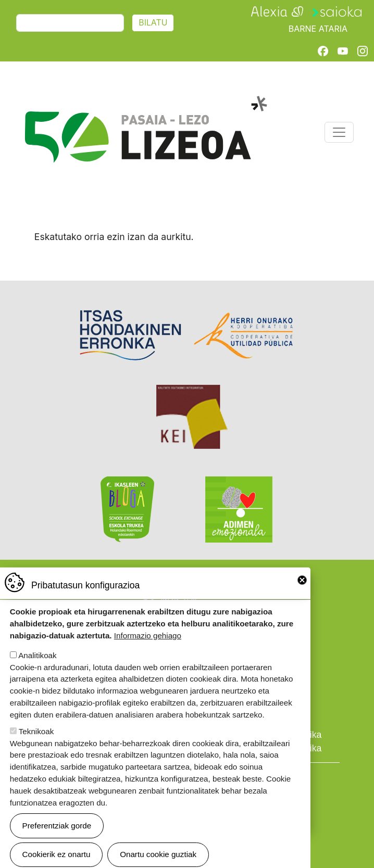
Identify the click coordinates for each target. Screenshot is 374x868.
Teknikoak (36, 745)
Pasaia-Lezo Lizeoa (145, 102)
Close (302, 594)
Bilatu (153, 23)
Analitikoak (37, 669)
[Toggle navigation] (339, 132)
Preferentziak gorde (57, 840)
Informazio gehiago (148, 650)
